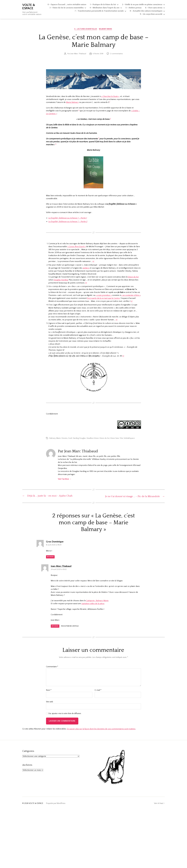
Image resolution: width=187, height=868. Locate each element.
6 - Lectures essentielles (86, 29)
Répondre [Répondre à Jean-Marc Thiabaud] (55, 626)
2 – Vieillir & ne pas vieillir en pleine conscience (142, 5)
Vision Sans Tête (117, 438)
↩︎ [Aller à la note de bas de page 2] (86, 283)
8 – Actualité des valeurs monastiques (146, 11)
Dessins (64, 438)
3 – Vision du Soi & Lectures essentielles (67, 8)
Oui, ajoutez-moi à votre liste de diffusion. (64, 714)
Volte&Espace (129, 438)
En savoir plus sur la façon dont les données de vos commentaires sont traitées (101, 729)
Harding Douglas (79, 438)
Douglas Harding (61, 280)
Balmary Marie (106, 29)
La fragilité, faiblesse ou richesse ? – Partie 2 (68, 222)
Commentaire (52, 667)
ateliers (86, 268)
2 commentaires (116, 54)
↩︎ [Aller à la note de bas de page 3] (132, 302)
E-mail (98, 690)
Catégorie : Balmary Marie (97, 601)
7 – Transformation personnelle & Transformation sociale (99, 11)
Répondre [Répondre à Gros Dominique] (50, 557)
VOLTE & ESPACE (29, 7)
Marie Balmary (72, 103)
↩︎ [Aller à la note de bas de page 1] (93, 262)
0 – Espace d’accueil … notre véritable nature (67, 5)
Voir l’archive (65, 479)
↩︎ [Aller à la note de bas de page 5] (123, 356)
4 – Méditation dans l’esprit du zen (105, 8)
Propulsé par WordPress (56, 803)
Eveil (70, 438)
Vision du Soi (133, 277)
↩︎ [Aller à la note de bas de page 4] (117, 320)
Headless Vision (93, 438)
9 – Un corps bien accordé (151, 14)
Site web (50, 702)
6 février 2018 (98, 54)
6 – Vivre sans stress (154, 8)
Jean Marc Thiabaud (78, 54)
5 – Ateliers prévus (133, 8)
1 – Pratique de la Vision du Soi (103, 5)
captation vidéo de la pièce (93, 604)
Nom (49, 690)
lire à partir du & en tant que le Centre (103, 299)
